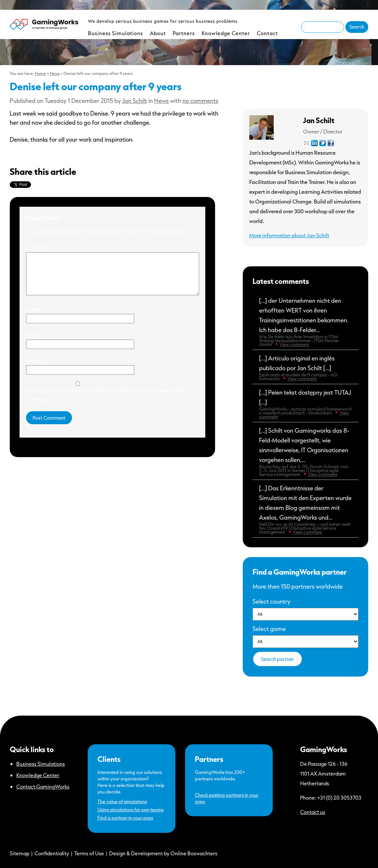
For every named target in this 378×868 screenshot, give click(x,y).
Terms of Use (89, 853)
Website (36, 368)
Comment (40, 248)
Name (35, 317)
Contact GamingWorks (43, 786)
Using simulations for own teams (131, 810)
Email (34, 343)
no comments (200, 101)
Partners (184, 33)
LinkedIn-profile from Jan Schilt (314, 143)
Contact (267, 33)
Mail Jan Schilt (306, 143)
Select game (269, 629)
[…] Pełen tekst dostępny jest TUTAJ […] (305, 404)
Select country (271, 601)
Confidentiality (52, 853)
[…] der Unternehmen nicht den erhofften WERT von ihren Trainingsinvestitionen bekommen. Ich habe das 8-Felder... (305, 322)
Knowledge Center (226, 33)
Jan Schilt (135, 101)
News (55, 73)
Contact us (313, 812)
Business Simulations (116, 33)
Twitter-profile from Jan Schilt (323, 143)
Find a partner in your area (125, 818)
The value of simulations (122, 801)
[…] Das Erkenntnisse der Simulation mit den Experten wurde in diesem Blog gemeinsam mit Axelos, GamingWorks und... (305, 510)
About (158, 33)
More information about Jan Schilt (289, 235)
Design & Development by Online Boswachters (163, 853)
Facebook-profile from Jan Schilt (331, 143)
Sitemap (20, 853)
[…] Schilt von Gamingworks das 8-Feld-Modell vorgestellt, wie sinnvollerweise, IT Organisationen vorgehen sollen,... (305, 452)
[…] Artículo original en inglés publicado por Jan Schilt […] (305, 368)
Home (40, 73)
